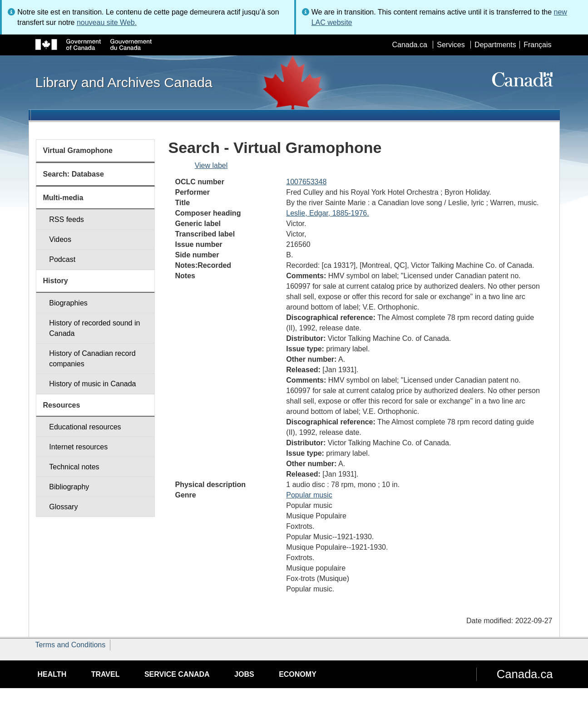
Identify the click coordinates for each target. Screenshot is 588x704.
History (56, 281)
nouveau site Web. (107, 22)
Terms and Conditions (71, 645)
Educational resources (85, 427)
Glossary (63, 507)
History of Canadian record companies (92, 359)
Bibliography (69, 487)
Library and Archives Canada (124, 82)
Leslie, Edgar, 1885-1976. (327, 213)
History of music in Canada (92, 384)
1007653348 (306, 182)
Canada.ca (409, 45)
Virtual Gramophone (78, 150)
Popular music (309, 495)
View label (211, 165)
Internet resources (78, 447)
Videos (60, 239)
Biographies (68, 303)
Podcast (62, 259)
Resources (62, 405)
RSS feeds (66, 219)
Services (451, 45)
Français (537, 45)
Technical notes (74, 467)
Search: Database (74, 174)
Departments (495, 45)
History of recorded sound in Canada (94, 328)
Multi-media (63, 198)
